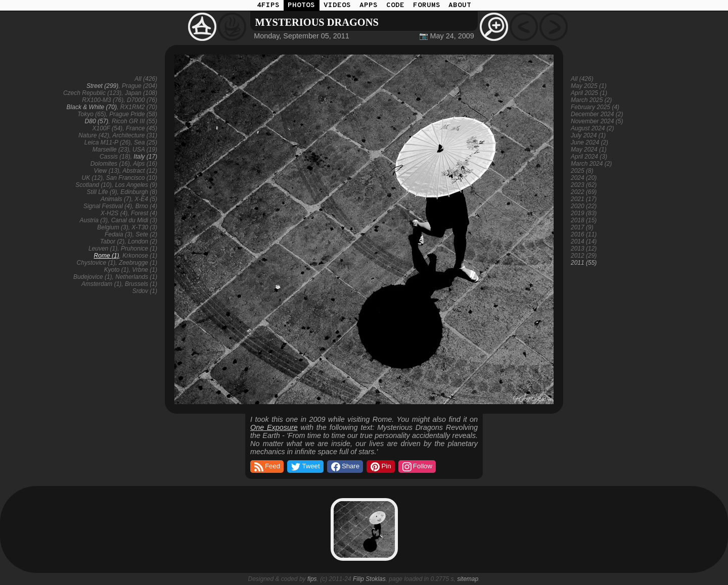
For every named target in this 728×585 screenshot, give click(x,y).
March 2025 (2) (591, 100)
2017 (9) (582, 227)
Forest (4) (144, 213)
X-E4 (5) (146, 199)
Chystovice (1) (96, 263)
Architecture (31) (135, 135)
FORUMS (427, 5)
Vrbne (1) (145, 270)
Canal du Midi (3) (134, 220)
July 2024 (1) (588, 135)
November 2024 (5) (597, 121)
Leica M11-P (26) (108, 142)
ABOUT (460, 5)
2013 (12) (584, 249)
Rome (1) (107, 256)
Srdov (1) (145, 291)
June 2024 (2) (589, 142)
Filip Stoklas (369, 579)
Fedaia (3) (119, 234)
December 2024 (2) (597, 114)
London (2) (143, 241)
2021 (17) (584, 199)
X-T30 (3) (144, 227)
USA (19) (145, 150)
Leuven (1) (103, 249)
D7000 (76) (142, 100)
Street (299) (102, 86)
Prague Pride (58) (133, 114)
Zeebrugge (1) (138, 263)
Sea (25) (146, 142)
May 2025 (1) (589, 86)
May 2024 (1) (589, 150)
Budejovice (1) (93, 277)
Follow (417, 467)
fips (312, 579)
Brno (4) (146, 206)
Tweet (305, 467)
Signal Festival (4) (108, 206)
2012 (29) (584, 256)
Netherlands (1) (136, 277)
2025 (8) (582, 171)
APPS (369, 5)
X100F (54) (107, 128)
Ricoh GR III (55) (134, 121)
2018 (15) (584, 220)
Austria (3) (94, 220)
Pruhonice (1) (139, 249)
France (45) (142, 128)
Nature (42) (94, 135)
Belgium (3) (112, 227)
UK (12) (92, 178)
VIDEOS (337, 5)
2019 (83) (584, 213)
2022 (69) (584, 192)
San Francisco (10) (132, 178)
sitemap (468, 579)
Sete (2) (146, 234)
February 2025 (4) (595, 107)
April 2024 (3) (589, 157)
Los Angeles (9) (136, 185)
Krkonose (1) (140, 256)
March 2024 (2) (591, 164)
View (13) (107, 171)
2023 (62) (584, 185)
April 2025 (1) (589, 93)
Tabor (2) (112, 241)
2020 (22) (584, 206)
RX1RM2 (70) (139, 107)
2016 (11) (584, 234)
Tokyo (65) (92, 114)
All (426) (146, 79)
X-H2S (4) (114, 213)
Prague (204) (140, 86)
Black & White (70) (92, 107)
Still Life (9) (102, 192)
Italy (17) (145, 157)
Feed (266, 467)
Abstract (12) (140, 171)
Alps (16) (145, 164)
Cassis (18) (115, 157)
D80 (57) (97, 121)
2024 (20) (584, 178)
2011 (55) (584, 263)
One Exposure (274, 427)
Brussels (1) (141, 284)
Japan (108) (141, 93)
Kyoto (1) (117, 270)
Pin (380, 467)
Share (345, 467)
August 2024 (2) (592, 128)
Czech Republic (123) (92, 93)
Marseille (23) (111, 150)
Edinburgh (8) (139, 192)
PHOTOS (301, 5)
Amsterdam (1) (101, 284)
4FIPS (268, 5)
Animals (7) (116, 199)
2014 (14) (584, 241)
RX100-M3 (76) (103, 100)
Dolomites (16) (110, 164)
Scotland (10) (93, 185)
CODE (395, 5)
